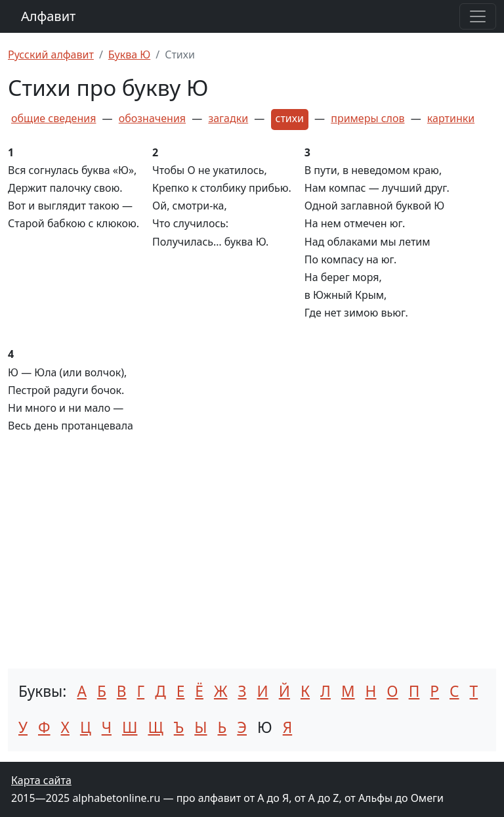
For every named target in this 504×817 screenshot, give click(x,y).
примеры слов (367, 118)
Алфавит (48, 16)
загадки (228, 118)
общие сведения (53, 118)
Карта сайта (41, 780)
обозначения (152, 118)
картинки (451, 118)
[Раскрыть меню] (478, 16)
